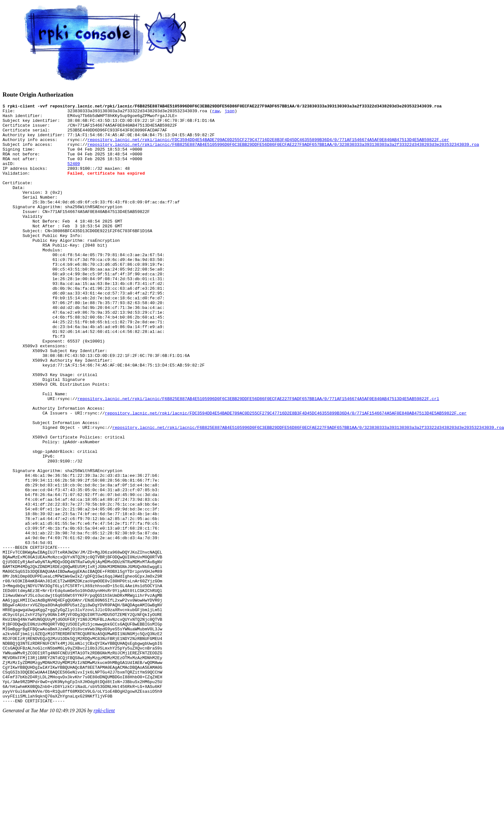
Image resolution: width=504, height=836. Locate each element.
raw (216, 113)
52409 (74, 176)
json (229, 113)
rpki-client (104, 830)
